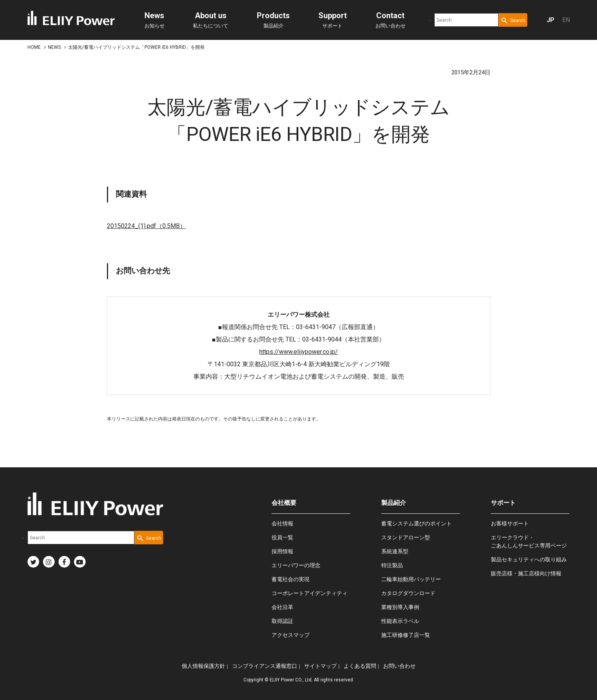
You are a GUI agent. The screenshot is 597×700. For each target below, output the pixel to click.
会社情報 (282, 523)
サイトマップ (320, 666)
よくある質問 (360, 666)
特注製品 (392, 565)
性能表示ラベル (400, 621)
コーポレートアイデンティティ (310, 593)
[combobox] (466, 20)
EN (566, 20)
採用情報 (282, 551)
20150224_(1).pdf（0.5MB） (146, 226)
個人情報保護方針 (203, 666)
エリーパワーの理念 (296, 565)
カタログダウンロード (408, 593)
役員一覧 (282, 537)
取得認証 (282, 621)
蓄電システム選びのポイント (416, 523)
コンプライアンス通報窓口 (265, 666)
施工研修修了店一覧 (406, 635)
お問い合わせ (391, 20)
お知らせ (155, 20)
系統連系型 (395, 551)
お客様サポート (510, 523)
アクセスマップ (291, 635)
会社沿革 (282, 607)
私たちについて (211, 20)
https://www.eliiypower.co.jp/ (298, 352)
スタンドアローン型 (406, 537)
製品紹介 (273, 20)
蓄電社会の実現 (291, 579)
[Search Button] (513, 20)
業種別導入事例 (400, 607)
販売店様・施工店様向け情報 (526, 573)
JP (551, 20)
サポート (333, 20)
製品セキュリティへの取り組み (529, 559)
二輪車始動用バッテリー (411, 579)
